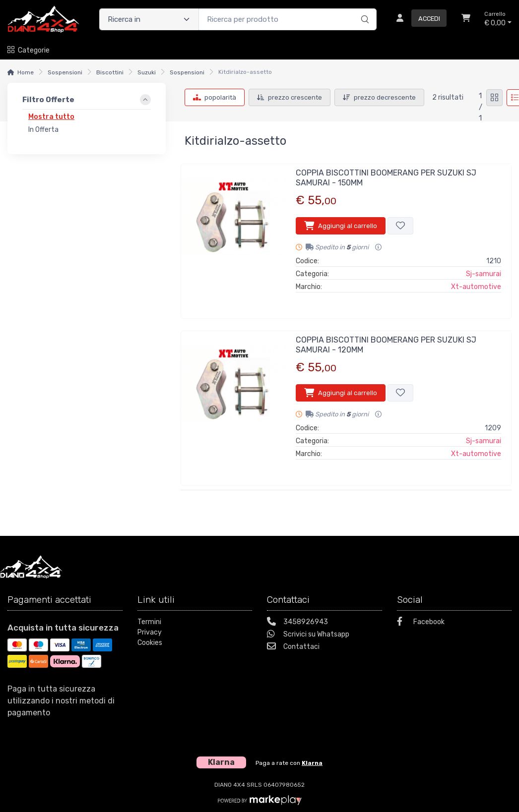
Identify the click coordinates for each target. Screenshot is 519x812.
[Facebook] (454, 623)
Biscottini (110, 72)
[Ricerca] (363, 9)
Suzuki (147, 72)
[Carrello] (466, 19)
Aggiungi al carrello (341, 226)
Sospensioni (65, 72)
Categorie (29, 50)
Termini (149, 622)
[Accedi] (418, 19)
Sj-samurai (484, 274)
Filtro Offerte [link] (48, 100)
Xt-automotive (476, 287)
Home (26, 72)
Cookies (150, 643)
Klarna (312, 763)
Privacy (150, 632)
